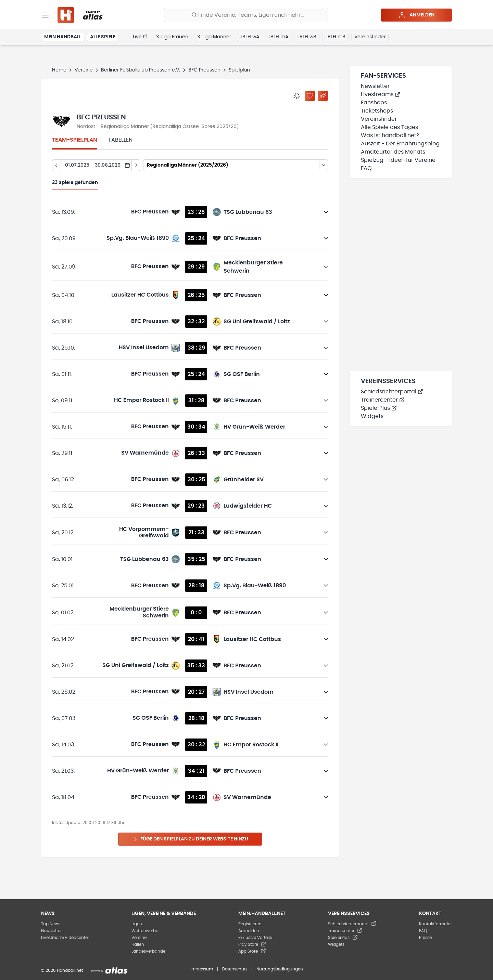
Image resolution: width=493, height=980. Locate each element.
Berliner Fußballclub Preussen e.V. (141, 70)
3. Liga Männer (214, 37)
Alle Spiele (103, 37)
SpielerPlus (379, 408)
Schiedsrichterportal (392, 392)
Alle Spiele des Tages (389, 127)
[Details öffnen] (326, 212)
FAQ (366, 168)
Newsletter (375, 86)
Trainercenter (383, 400)
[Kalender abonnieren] (323, 96)
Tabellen (120, 140)
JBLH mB (335, 37)
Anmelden (416, 15)
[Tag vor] (136, 165)
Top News (51, 924)
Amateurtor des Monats (393, 152)
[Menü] (45, 15)
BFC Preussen (204, 70)
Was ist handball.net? (390, 135)
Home (59, 70)
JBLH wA (250, 37)
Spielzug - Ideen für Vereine (398, 160)
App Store (252, 951)
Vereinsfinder (370, 37)
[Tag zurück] (56, 165)
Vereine (84, 70)
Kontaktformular (435, 924)
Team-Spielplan (75, 140)
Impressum (202, 969)
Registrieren (250, 924)
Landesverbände (148, 951)
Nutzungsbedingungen (280, 969)
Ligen (137, 924)
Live (140, 37)
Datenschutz (235, 969)
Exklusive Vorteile (255, 938)
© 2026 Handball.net (62, 970)
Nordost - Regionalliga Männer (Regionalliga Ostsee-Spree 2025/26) (158, 127)
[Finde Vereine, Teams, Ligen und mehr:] (246, 15)
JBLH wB (307, 37)
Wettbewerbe (145, 931)
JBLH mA (278, 37)
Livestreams (381, 94)
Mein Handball (63, 37)
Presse (425, 938)
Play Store (252, 944)
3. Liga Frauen (172, 37)
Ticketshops (377, 111)
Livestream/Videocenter (65, 938)
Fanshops (374, 103)
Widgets (372, 416)
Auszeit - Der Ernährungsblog (400, 144)
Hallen (138, 944)
